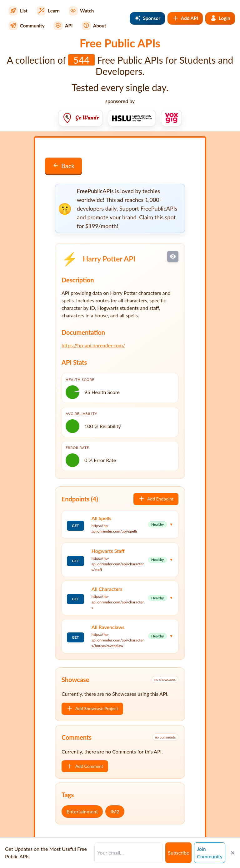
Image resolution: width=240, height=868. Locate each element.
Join (210, 853)
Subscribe (178, 853)
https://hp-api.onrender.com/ (93, 345)
